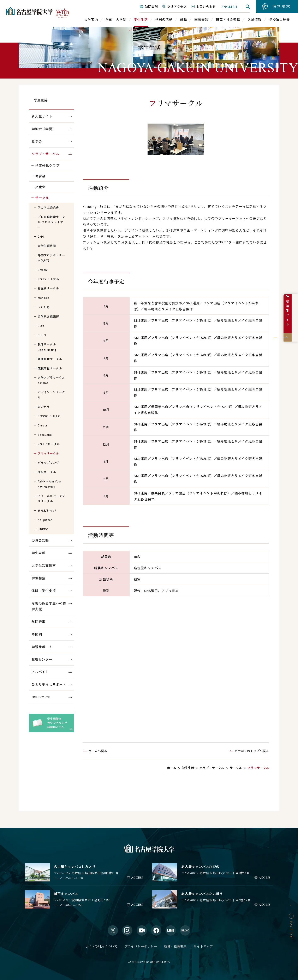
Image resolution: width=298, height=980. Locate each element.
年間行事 (38, 622)
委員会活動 (40, 540)
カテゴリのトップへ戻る (252, 751)
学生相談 (38, 578)
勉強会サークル (48, 288)
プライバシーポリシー (141, 946)
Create (43, 425)
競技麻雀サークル (50, 368)
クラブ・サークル (45, 154)
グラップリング (48, 463)
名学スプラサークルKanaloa (51, 380)
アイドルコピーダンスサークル (51, 498)
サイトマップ (203, 946)
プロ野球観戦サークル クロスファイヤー (51, 222)
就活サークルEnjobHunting (47, 347)
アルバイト (40, 672)
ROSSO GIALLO (49, 416)
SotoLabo (45, 435)
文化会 (40, 187)
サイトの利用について (101, 946)
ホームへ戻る (98, 751)
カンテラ (44, 407)
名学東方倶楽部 (48, 316)
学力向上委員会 (48, 207)
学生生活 (41, 100)
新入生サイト (42, 116)
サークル (42, 198)
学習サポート (42, 647)
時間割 (37, 634)
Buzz (41, 326)
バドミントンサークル (51, 395)
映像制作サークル (50, 359)
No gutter (45, 520)
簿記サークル (47, 472)
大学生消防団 (47, 246)
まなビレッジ (47, 510)
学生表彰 (38, 553)
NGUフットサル (48, 279)
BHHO (42, 335)
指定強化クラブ (47, 165)
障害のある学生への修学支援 (49, 606)
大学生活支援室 (44, 565)
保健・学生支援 (44, 591)
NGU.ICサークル (49, 444)
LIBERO (43, 529)
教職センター (42, 659)
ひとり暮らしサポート (49, 684)
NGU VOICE (41, 697)
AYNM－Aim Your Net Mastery (49, 484)
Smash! (43, 270)
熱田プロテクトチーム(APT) (51, 258)
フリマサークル (48, 453)
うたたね (44, 307)
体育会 (40, 176)
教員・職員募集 (175, 946)
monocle (43, 298)
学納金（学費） (44, 129)
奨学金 (37, 141)
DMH (41, 236)
